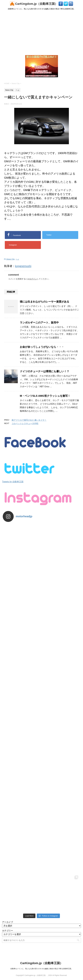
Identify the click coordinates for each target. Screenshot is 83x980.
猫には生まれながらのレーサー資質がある (45, 302)
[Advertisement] (41, 32)
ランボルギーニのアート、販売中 (39, 323)
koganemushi (23, 266)
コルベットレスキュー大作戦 (25, 423)
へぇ (17, 259)
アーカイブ (8, 922)
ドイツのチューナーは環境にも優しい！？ (45, 371)
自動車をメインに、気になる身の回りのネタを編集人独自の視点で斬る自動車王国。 (42, 969)
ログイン (33, 279)
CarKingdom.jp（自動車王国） (34, 4)
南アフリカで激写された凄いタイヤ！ (29, 420)
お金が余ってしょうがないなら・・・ (42, 347)
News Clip (11, 259)
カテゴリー (8, 931)
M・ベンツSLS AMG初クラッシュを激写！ (45, 396)
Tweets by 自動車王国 (13, 482)
